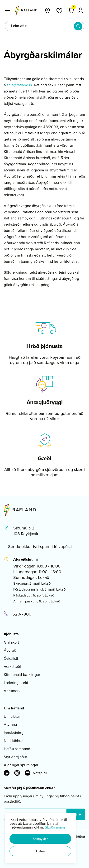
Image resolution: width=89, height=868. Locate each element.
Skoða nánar (55, 827)
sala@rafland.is (19, 85)
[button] (40, 839)
